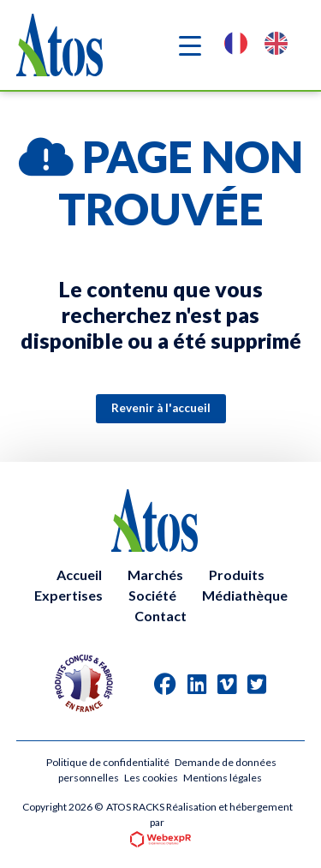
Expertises (68, 595)
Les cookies (151, 778)
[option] (280, 45)
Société (152, 595)
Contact (160, 616)
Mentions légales (223, 778)
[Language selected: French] (265, 45)
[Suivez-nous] (165, 684)
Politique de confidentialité (108, 762)
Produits (237, 575)
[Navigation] (190, 45)
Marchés (155, 575)
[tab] (165, 684)
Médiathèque (245, 595)
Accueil (79, 575)
